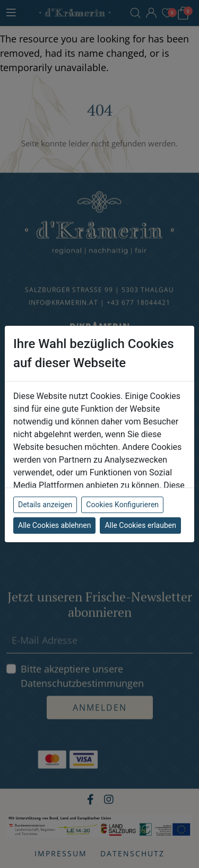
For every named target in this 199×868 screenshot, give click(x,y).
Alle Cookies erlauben (140, 525)
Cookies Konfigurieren (122, 505)
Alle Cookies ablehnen (54, 525)
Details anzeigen (45, 505)
